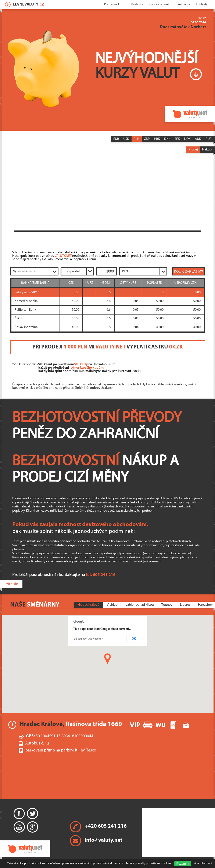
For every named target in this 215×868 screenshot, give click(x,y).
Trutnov (167, 605)
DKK (167, 139)
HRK (157, 139)
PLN (137, 139)
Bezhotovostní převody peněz (151, 5)
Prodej (193, 150)
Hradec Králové (88, 605)
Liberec (185, 605)
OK (134, 639)
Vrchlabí (113, 605)
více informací (203, 863)
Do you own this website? (88, 639)
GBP (147, 139)
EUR (116, 139)
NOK (187, 139)
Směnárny (183, 5)
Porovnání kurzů (115, 5)
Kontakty (202, 5)
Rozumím (183, 864)
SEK (177, 139)
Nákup (207, 150)
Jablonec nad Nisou (140, 605)
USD (126, 139)
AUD (198, 139)
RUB (209, 139)
